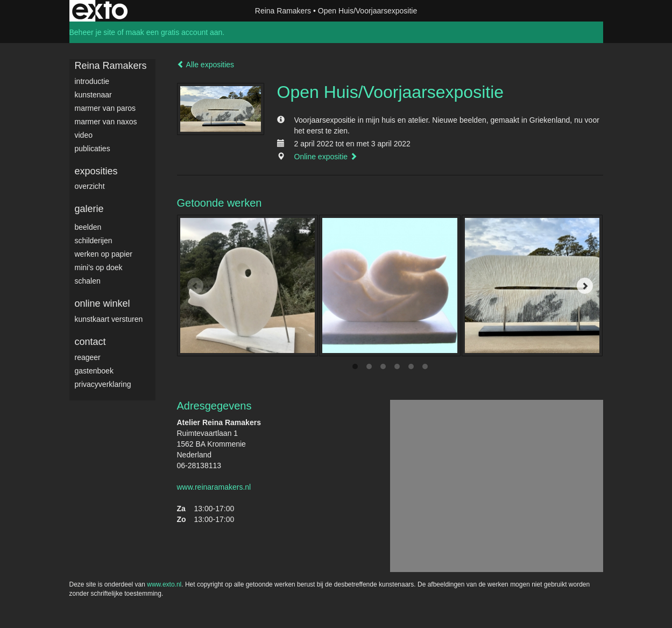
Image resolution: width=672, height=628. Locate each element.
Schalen (88, 281)
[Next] (585, 286)
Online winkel (102, 304)
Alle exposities (206, 65)
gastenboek (94, 371)
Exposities (96, 171)
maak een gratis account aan (174, 32)
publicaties (93, 149)
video (84, 135)
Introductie (92, 81)
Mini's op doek (99, 267)
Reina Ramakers (283, 11)
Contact (90, 342)
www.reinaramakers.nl (214, 487)
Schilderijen (94, 241)
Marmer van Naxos (106, 122)
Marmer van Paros (105, 108)
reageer (88, 357)
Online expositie (326, 157)
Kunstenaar (93, 95)
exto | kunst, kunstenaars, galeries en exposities (100, 11)
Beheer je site (93, 32)
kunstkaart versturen (109, 319)
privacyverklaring (103, 384)
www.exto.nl (164, 584)
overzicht (90, 186)
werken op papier (104, 254)
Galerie (89, 209)
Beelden (88, 227)
